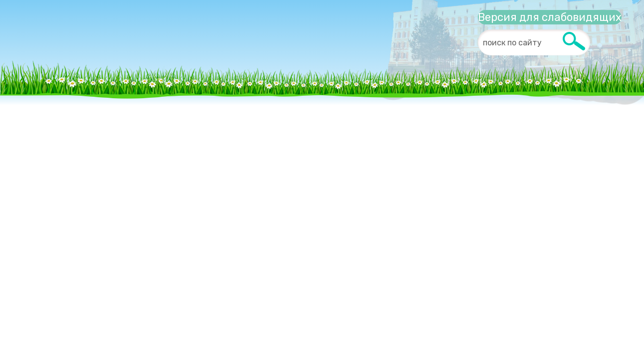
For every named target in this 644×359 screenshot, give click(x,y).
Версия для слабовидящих (550, 17)
